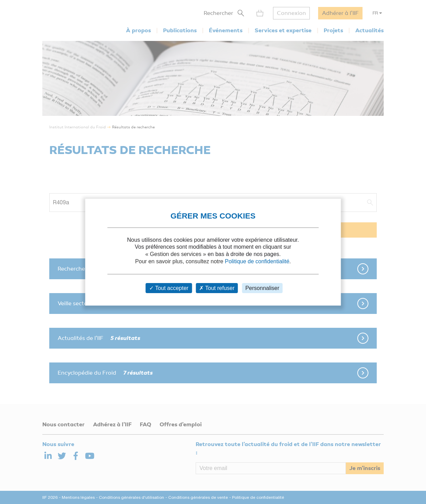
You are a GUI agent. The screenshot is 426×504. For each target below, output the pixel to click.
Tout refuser (217, 288)
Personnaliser (262, 288)
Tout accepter (169, 288)
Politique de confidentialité (257, 261)
